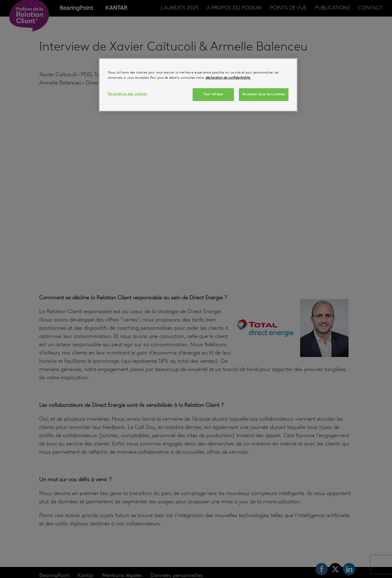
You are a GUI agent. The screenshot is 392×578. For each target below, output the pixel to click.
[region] (198, 85)
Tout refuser (213, 94)
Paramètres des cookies (128, 94)
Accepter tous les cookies (264, 94)
